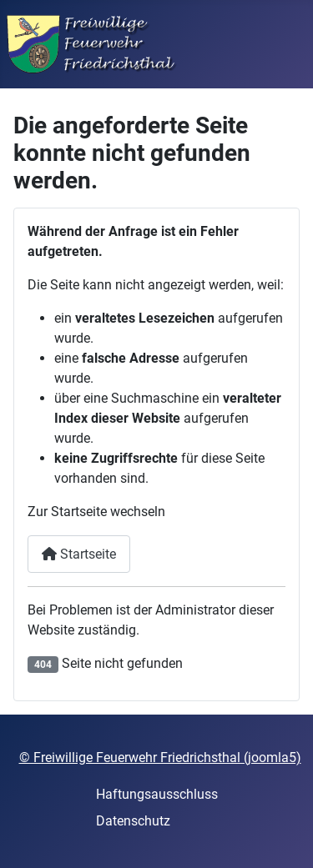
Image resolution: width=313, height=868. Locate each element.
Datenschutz (133, 821)
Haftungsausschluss (157, 794)
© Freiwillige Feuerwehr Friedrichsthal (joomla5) (160, 758)
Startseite (79, 554)
